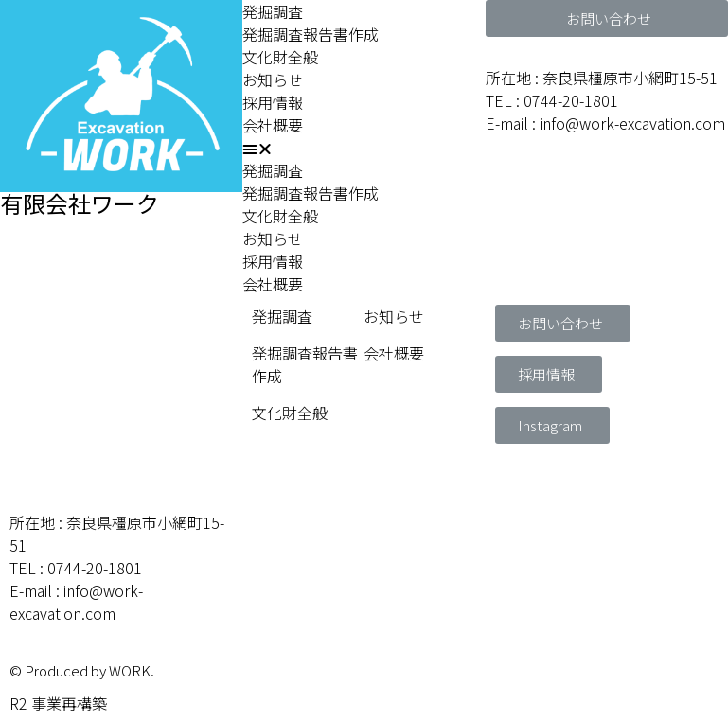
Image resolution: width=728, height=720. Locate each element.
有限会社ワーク (80, 203)
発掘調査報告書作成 (311, 34)
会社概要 (273, 125)
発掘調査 (273, 11)
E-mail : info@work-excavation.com (605, 123)
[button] (364, 148)
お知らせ (273, 79)
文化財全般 (280, 57)
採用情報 (273, 102)
